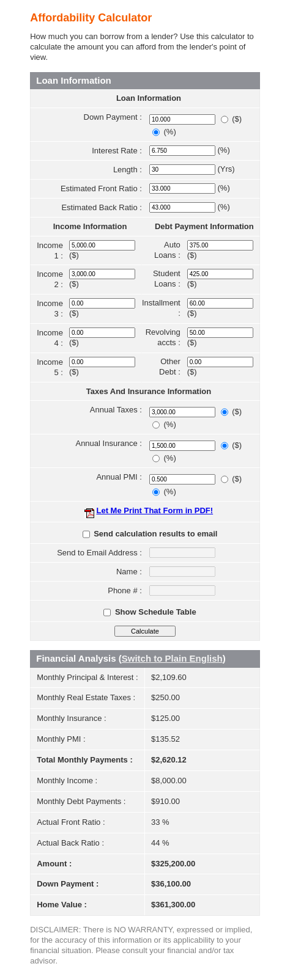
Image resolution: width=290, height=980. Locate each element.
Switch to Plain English (172, 658)
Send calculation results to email (155, 534)
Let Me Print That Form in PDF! (154, 510)
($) (237, 119)
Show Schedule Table (156, 612)
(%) (170, 132)
